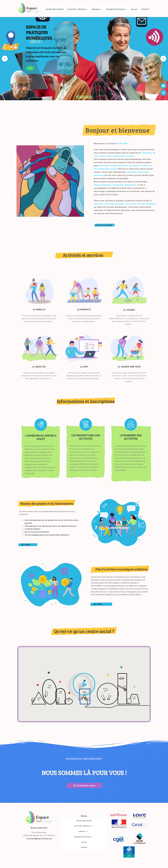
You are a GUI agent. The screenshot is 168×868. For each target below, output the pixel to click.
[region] (84, 59)
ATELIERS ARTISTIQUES (116, 9)
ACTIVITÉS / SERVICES (78, 9)
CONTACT (145, 9)
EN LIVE (134, 9)
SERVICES (97, 9)
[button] (78, 9)
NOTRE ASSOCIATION (55, 9)
